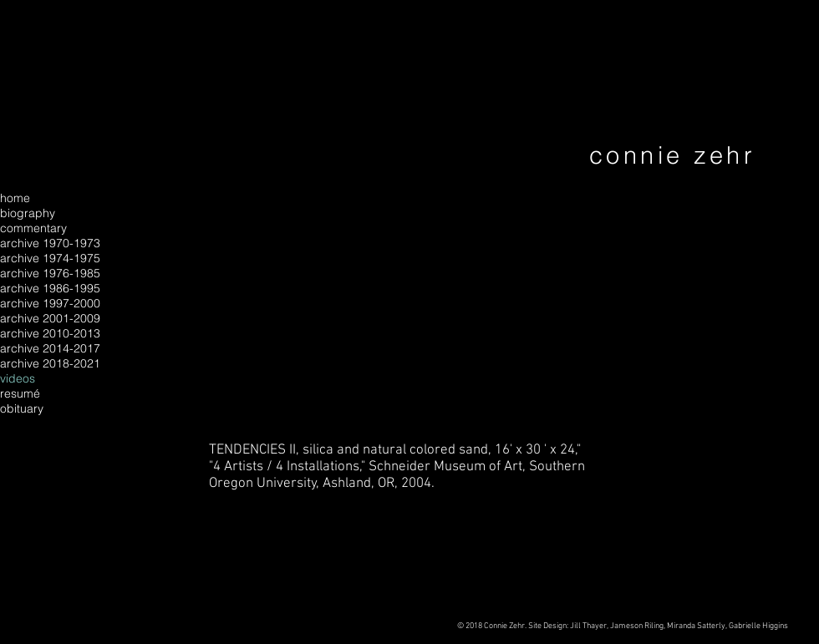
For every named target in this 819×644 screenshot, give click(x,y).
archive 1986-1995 (50, 288)
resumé (20, 393)
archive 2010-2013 (50, 333)
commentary (33, 228)
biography (28, 213)
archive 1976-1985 (50, 273)
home (15, 198)
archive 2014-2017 (50, 348)
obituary (22, 408)
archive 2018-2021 (50, 363)
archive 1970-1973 (50, 243)
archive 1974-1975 (50, 258)
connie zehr (672, 155)
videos (18, 378)
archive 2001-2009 (50, 318)
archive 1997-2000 (50, 303)
